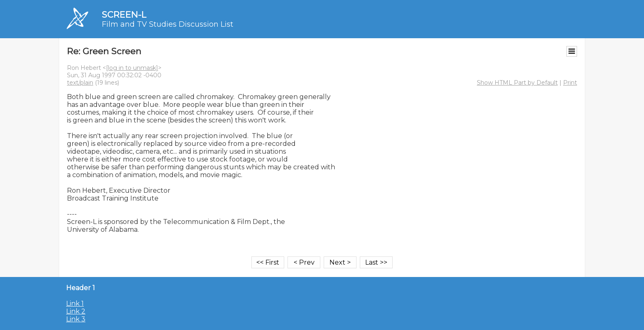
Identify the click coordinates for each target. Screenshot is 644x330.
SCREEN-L (124, 15)
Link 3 (76, 319)
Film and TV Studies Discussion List (168, 24)
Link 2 (76, 311)
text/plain (80, 83)
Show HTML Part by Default (517, 83)
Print (570, 83)
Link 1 (75, 303)
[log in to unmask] (132, 68)
